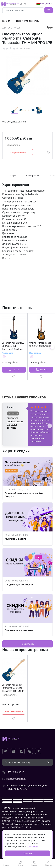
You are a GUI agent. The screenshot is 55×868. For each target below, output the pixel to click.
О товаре (11, 175)
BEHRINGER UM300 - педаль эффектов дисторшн (15, 420)
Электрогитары (32, 21)
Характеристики (32, 175)
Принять (28, 853)
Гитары (17, 21)
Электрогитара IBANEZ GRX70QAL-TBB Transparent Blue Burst (13, 346)
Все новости (27, 644)
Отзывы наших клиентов (24, 397)
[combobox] (23, 10)
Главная (6, 21)
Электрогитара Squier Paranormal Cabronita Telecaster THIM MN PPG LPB (13, 688)
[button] (49, 10)
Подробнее (32, 847)
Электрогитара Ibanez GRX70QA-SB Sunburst (40, 344)
